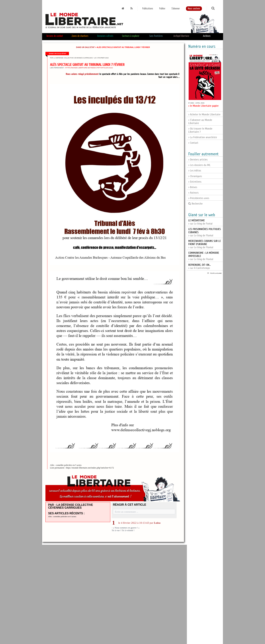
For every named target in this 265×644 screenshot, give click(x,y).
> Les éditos (195, 171)
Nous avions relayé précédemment (82, 74)
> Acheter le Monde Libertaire (204, 114)
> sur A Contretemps (200, 266)
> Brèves (193, 187)
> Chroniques (195, 176)
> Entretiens (195, 182)
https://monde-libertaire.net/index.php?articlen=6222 (89, 68)
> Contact (193, 143)
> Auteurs (193, 193)
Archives (207, 36)
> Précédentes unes (199, 198)
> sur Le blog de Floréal (205, 244)
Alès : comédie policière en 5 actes (62, 517)
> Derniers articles (198, 160)
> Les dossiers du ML (199, 165)
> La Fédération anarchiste (203, 137)
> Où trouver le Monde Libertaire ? (200, 130)
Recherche (195, 204)
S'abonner (176, 9)
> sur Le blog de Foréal (200, 222)
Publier (162, 9)
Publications (148, 9)
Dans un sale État (85, 47)
